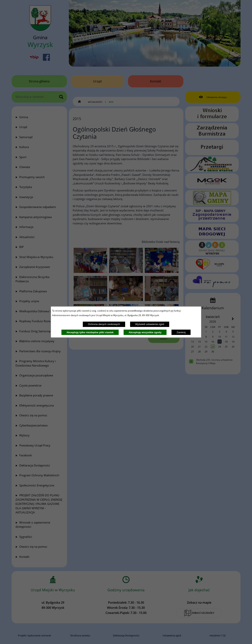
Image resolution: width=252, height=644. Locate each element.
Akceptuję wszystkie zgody (145, 332)
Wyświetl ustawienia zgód (150, 324)
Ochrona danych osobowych (104, 324)
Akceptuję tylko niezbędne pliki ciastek (90, 332)
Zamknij (181, 332)
